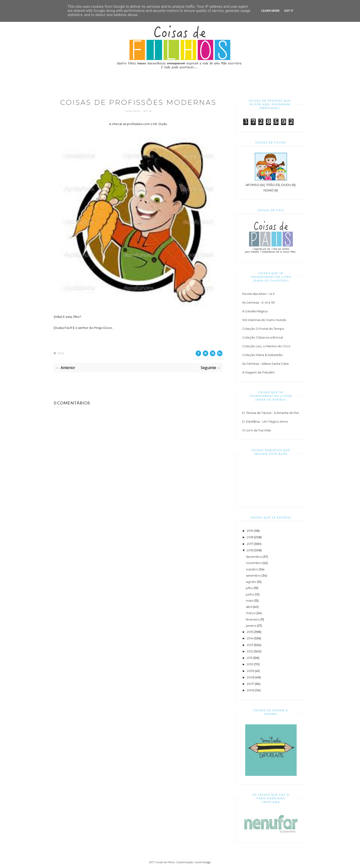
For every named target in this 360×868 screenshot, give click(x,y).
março (251, 613)
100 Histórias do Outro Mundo (264, 320)
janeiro (251, 626)
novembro (254, 563)
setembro (253, 575)
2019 (250, 531)
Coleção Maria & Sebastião (262, 355)
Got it (289, 11)
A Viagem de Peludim (258, 372)
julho (249, 588)
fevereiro (253, 619)
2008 (251, 677)
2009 (251, 671)
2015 (250, 632)
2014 (250, 638)
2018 (250, 537)
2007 (250, 684)
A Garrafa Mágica (255, 311)
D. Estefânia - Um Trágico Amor (265, 421)
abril (249, 607)
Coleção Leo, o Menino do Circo (266, 346)
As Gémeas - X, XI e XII (258, 302)
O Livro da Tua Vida (256, 430)
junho (250, 594)
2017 (250, 544)
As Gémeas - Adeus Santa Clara (265, 364)
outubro (252, 569)
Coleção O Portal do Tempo (263, 329)
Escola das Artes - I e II (258, 294)
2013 (250, 645)
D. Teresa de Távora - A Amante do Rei (271, 413)
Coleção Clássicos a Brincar (263, 337)
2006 (251, 690)
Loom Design (203, 862)
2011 (250, 658)
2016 (250, 550)
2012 (250, 651)
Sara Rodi (133, 111)
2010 (250, 664)
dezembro (254, 557)
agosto (251, 582)
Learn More (270, 11)
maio (250, 600)
